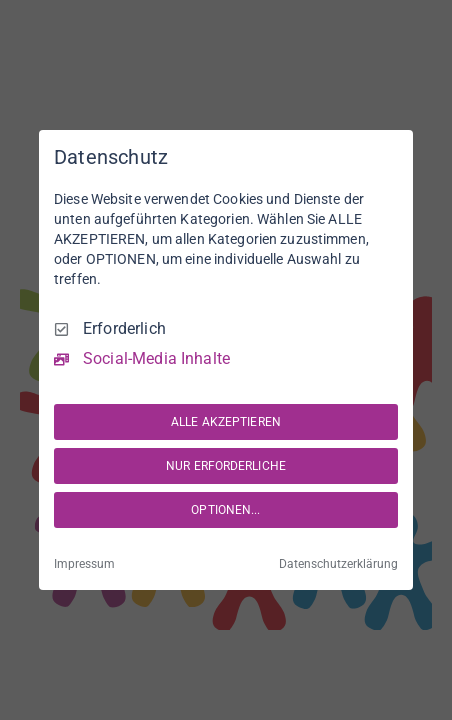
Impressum (84, 564)
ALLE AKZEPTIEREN (226, 422)
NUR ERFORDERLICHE (226, 466)
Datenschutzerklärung (338, 564)
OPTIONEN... (225, 510)
